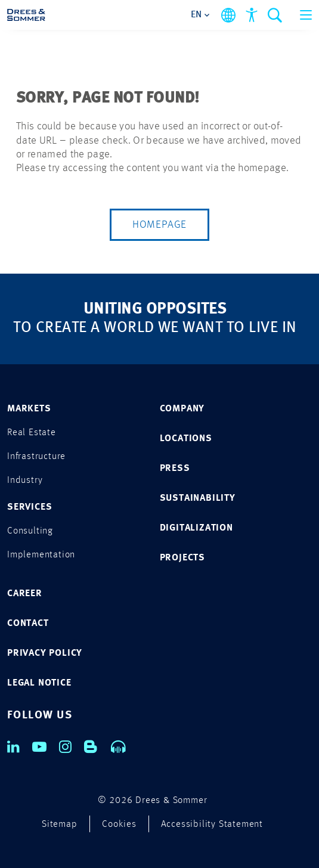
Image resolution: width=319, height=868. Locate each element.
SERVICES (30, 507)
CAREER (25, 594)
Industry (25, 480)
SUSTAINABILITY (198, 498)
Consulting (30, 531)
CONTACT (28, 624)
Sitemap (60, 824)
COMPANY (182, 409)
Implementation (41, 555)
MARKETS (29, 409)
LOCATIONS (186, 439)
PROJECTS (182, 558)
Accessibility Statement (212, 824)
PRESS (175, 469)
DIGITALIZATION (196, 528)
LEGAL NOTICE (39, 683)
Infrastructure (36, 457)
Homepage (159, 225)
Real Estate (32, 433)
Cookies (119, 824)
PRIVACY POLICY (45, 653)
